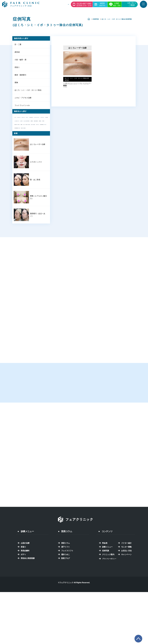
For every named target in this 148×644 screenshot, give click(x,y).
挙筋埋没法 (20, 153)
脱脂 (27, 161)
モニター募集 (126, 603)
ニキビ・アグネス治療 (23, 100)
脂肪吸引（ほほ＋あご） (36, 267)
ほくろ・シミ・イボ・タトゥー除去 (28, 92)
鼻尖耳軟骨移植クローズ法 (26, 180)
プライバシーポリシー (109, 614)
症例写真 (106, 606)
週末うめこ (66, 610)
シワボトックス (22, 123)
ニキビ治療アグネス (23, 127)
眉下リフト (66, 603)
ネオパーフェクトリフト (25, 131)
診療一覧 (62, 4)
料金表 (105, 599)
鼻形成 (17, 53)
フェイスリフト (67, 606)
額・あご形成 (34, 234)
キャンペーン (126, 610)
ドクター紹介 (126, 599)
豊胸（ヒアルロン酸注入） (36, 251)
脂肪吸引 (19, 161)
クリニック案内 (108, 610)
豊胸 (16, 84)
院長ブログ (66, 614)
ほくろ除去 (20, 142)
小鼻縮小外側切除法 (35, 150)
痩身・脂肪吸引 (20, 76)
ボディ (23, 610)
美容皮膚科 (25, 606)
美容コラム (66, 599)
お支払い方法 (126, 606)
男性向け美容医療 (28, 614)
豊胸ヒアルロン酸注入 (24, 165)
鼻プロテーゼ (21, 172)
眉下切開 (30, 153)
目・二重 (18, 45)
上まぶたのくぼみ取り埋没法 (27, 146)
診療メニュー (107, 603)
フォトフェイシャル (22, 107)
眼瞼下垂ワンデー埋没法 (25, 157)
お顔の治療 (25, 599)
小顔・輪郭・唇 (20, 61)
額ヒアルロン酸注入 (23, 168)
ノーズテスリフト (23, 134)
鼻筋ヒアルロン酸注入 (24, 183)
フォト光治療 (38, 134)
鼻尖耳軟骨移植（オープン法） (28, 176)
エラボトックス (31, 119)
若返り (17, 68)
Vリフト (19, 119)
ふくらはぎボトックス (24, 138)
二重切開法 (20, 150)
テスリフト (35, 123)
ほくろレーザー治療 (36, 200)
